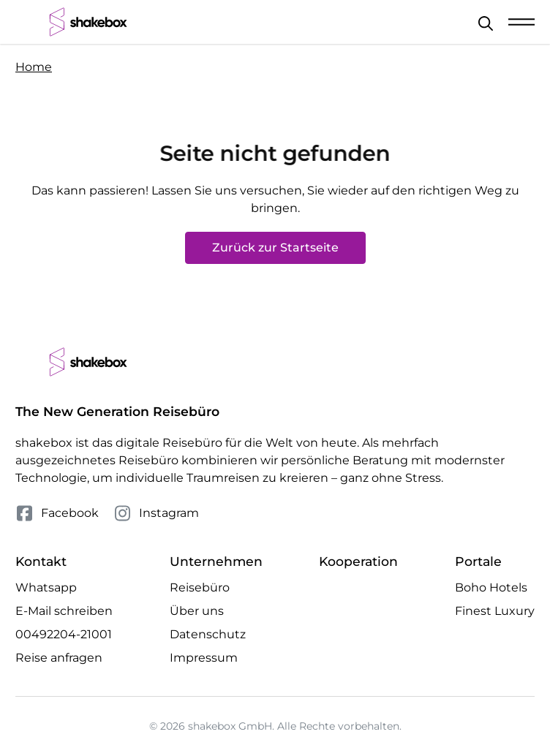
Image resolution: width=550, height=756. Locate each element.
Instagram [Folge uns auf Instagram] (156, 513)
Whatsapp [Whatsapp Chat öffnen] (46, 587)
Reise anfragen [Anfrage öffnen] (59, 658)
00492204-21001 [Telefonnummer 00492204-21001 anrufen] (64, 634)
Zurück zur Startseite (275, 247)
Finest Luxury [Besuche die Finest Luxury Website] (495, 611)
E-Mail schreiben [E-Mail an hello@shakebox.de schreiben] (64, 611)
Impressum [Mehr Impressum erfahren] (204, 658)
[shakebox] (88, 22)
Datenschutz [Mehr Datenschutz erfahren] (208, 634)
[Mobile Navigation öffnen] (521, 22)
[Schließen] (486, 23)
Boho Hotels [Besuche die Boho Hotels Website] (491, 587)
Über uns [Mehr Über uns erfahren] (197, 611)
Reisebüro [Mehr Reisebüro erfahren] (200, 587)
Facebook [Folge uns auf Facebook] (57, 513)
